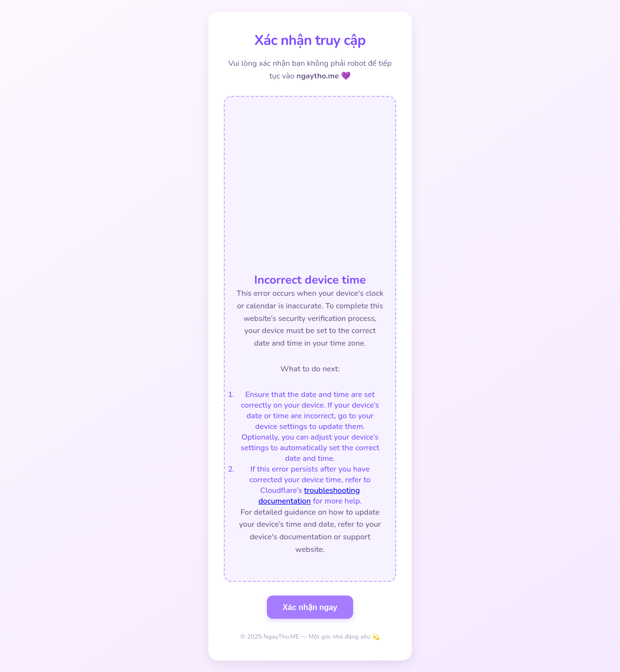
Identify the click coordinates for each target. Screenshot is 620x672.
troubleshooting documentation (309, 496)
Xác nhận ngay (310, 607)
